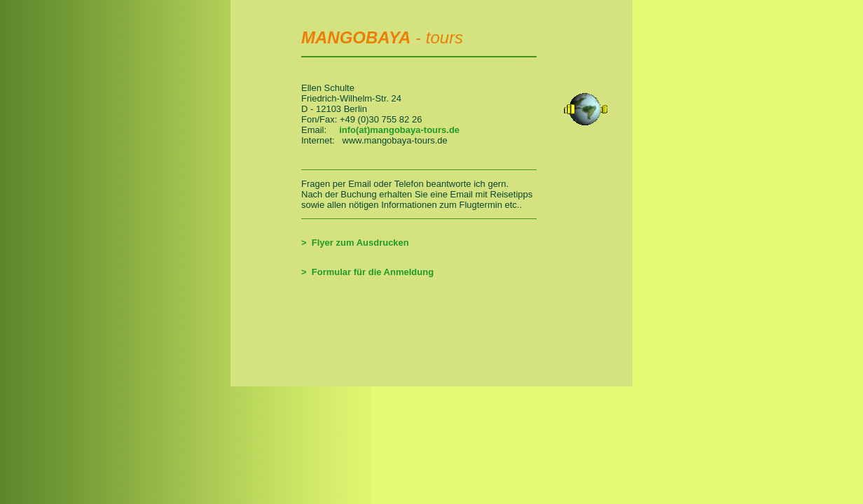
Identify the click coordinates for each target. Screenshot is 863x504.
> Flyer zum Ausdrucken (355, 243)
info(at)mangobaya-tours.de (399, 130)
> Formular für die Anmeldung (367, 272)
